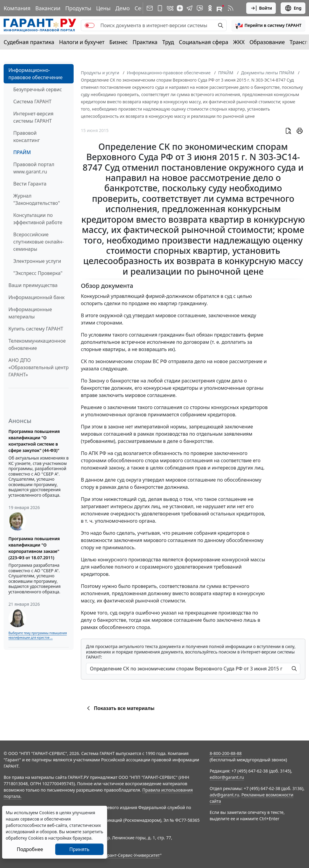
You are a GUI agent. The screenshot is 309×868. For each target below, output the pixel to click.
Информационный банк (37, 297)
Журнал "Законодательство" (37, 199)
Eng (293, 8)
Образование (267, 42)
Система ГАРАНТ (32, 102)
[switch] (90, 25)
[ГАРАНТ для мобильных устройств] (160, 8)
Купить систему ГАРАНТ (36, 329)
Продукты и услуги (100, 73)
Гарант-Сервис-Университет (131, 855)
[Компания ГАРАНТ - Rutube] (220, 8)
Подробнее (30, 849)
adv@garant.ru (225, 795)
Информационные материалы (30, 313)
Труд (168, 42)
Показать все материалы (120, 708)
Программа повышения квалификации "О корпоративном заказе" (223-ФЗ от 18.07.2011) (34, 548)
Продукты (78, 8)
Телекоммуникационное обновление (37, 344)
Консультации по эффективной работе (38, 219)
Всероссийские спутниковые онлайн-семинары (38, 242)
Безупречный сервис (38, 89)
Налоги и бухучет (82, 42)
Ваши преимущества (33, 285)
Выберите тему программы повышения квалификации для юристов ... (38, 635)
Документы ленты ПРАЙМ (268, 73)
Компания (17, 8)
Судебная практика (29, 42)
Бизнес (118, 42)
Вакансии (48, 8)
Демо (123, 8)
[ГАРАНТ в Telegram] (190, 8)
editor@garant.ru (227, 777)
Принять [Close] (80, 849)
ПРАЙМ (22, 152)
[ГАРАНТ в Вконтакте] (170, 8)
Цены (103, 8)
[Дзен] (180, 8)
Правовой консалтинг (27, 137)
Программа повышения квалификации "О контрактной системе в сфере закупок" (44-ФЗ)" (34, 441)
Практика (145, 42)
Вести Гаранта (30, 184)
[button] (268, 25)
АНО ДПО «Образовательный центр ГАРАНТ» (38, 367)
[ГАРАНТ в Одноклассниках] (210, 8)
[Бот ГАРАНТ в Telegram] (200, 8)
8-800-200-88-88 (226, 753)
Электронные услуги (37, 261)
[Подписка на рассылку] (150, 8)
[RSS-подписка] (231, 8)
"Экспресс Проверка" (38, 273)
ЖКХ (239, 42)
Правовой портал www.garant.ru (34, 168)
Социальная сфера (204, 42)
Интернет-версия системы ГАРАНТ (33, 117)
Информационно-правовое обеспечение (35, 74)
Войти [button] (261, 8)
